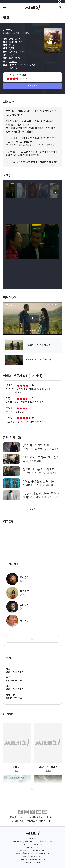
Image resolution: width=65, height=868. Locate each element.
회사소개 (23, 817)
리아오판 (28, 65)
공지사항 (13, 817)
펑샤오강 (14, 68)
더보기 (33, 509)
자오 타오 (13, 65)
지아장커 (13, 62)
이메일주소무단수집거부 (36, 821)
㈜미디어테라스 (14, 698)
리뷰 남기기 (32, 86)
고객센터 (49, 817)
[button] (55, 192)
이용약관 (51, 821)
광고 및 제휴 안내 (36, 817)
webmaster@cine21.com (36, 859)
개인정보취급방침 (17, 821)
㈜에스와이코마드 (15, 672)
